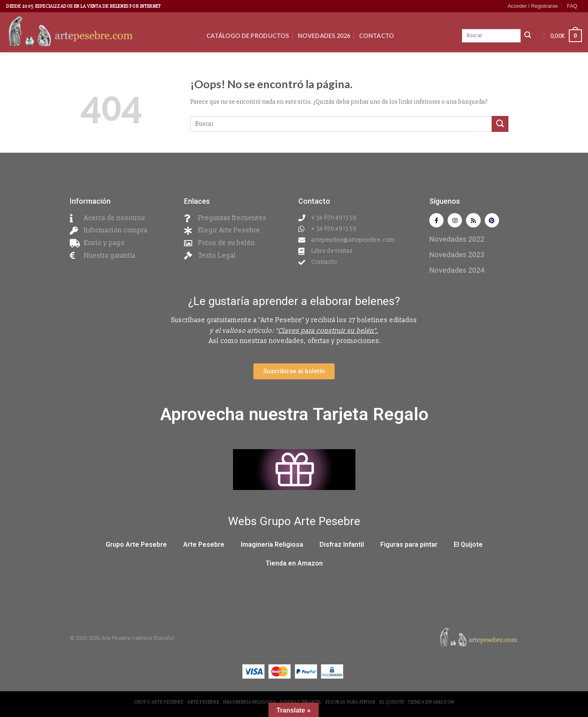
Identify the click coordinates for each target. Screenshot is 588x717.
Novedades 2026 (324, 36)
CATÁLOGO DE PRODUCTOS (248, 36)
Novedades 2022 (457, 241)
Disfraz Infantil (342, 546)
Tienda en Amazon (294, 565)
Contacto (376, 36)
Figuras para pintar (409, 546)
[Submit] (500, 124)
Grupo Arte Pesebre (136, 546)
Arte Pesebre (204, 546)
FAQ (572, 6)
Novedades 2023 (457, 256)
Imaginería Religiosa (272, 546)
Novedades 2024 (457, 272)
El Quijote (468, 546)
